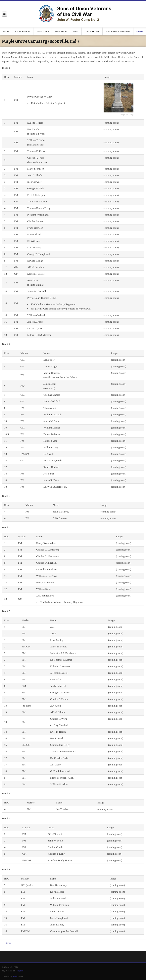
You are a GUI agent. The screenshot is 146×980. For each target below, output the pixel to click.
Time (15, 976)
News (76, 31)
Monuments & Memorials (118, 31)
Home (6, 31)
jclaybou (20, 971)
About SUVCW (23, 31)
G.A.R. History (92, 31)
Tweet (9, 943)
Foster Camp (43, 31)
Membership (61, 31)
